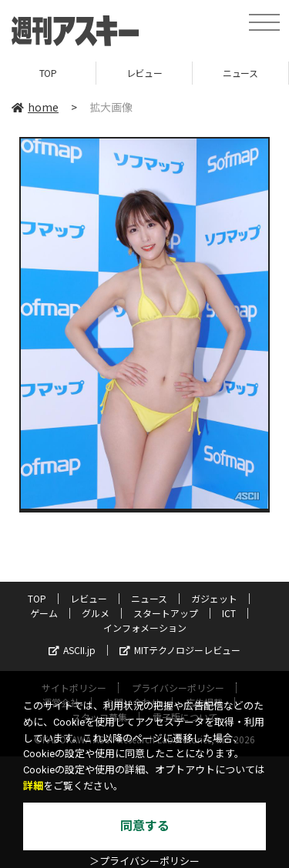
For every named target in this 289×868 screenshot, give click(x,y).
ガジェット (214, 598)
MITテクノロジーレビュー (180, 650)
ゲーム (44, 613)
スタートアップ (166, 613)
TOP (48, 73)
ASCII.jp (72, 650)
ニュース (240, 73)
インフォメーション (145, 628)
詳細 (33, 786)
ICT (229, 613)
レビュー (144, 73)
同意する (145, 826)
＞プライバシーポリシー (144, 861)
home (35, 107)
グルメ (96, 613)
